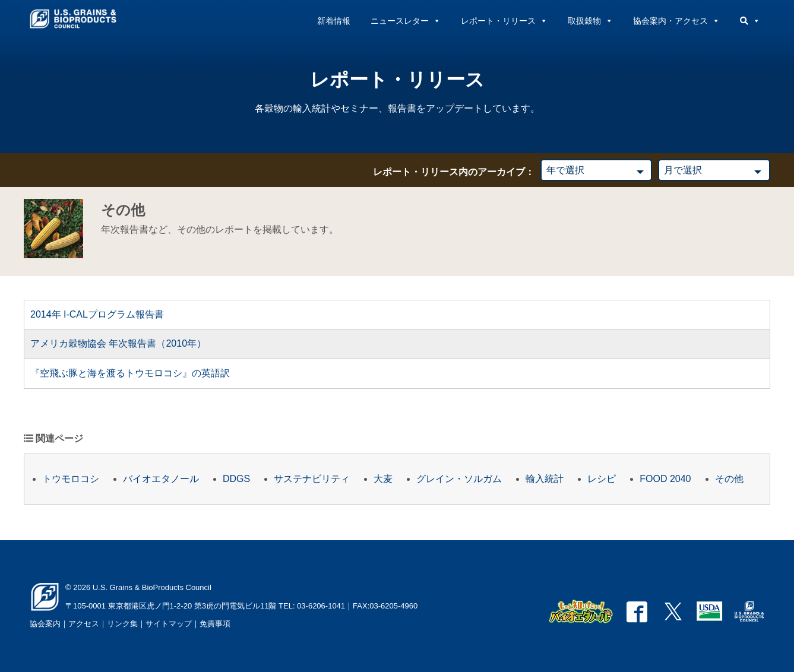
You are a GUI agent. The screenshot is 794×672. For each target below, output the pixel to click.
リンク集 (122, 624)
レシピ (602, 479)
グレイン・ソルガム (459, 479)
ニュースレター (406, 21)
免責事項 (215, 624)
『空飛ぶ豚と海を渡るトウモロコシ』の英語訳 (130, 373)
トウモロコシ (71, 479)
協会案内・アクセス (676, 21)
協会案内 (45, 624)
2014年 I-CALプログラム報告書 (97, 314)
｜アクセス (80, 624)
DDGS (236, 479)
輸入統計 (545, 479)
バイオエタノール (161, 479)
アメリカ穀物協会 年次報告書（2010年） (118, 343)
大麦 (383, 479)
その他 (729, 479)
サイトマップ (169, 624)
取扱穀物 (590, 21)
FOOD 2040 (665, 479)
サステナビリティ (312, 479)
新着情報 (334, 21)
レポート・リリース (504, 21)
